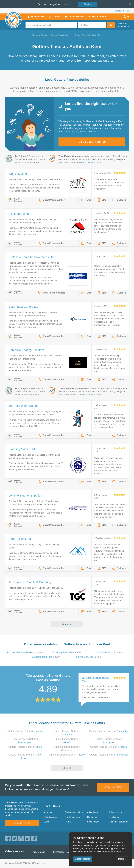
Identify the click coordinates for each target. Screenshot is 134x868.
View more (67, 624)
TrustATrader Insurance (64, 852)
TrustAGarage (38, 852)
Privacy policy (116, 812)
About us (48, 812)
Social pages (93, 822)
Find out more (94, 163)
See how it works (22, 823)
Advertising (92, 812)
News (46, 822)
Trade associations (74, 812)
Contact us (92, 817)
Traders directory (73, 817)
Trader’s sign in (122, 11)
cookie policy (95, 852)
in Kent (25, 652)
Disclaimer (114, 817)
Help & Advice (50, 817)
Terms (68, 822)
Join (87, 4)
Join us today (113, 787)
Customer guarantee (119, 822)
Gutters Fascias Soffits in (25, 731)
